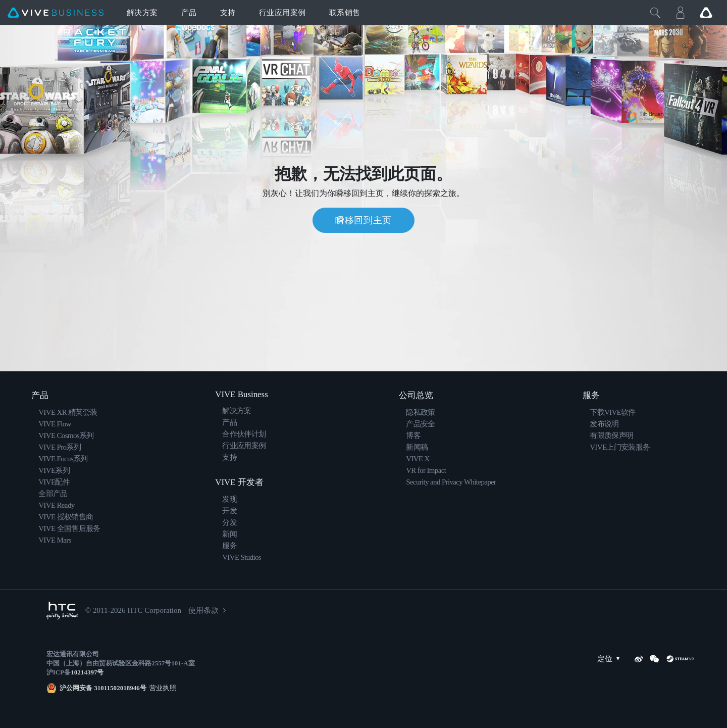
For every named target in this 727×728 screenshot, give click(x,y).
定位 (611, 659)
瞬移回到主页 (363, 220)
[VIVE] (56, 13)
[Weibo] (639, 659)
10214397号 (87, 672)
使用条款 (203, 610)
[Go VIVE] (706, 13)
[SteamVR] (680, 659)
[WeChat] (654, 659)
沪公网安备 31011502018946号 (103, 688)
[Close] (655, 13)
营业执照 (161, 688)
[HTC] (62, 611)
